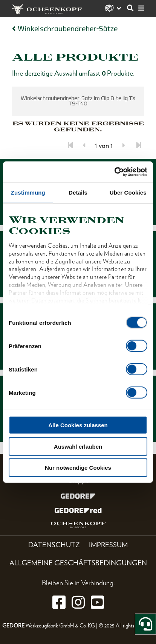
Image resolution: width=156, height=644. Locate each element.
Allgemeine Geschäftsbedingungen (78, 563)
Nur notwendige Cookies (78, 468)
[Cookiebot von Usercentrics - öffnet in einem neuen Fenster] (114, 172)
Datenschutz (54, 545)
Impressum (108, 545)
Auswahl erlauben (78, 446)
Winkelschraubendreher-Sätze (68, 29)
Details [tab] (78, 193)
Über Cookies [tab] (128, 193)
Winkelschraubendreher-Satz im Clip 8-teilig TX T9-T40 (78, 101)
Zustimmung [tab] (28, 193)
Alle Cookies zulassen (78, 425)
